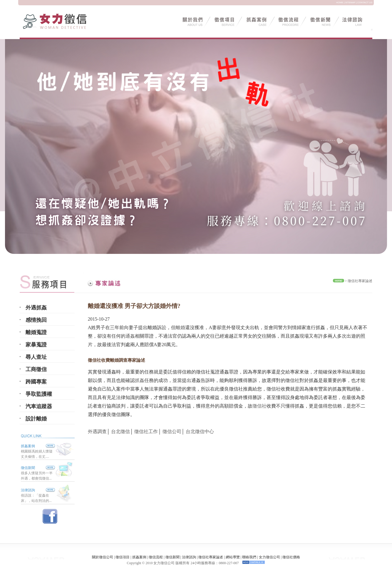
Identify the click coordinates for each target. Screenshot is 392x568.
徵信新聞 (28, 468)
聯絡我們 (249, 557)
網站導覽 (233, 557)
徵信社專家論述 (360, 281)
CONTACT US (365, 2)
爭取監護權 (39, 394)
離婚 (180, 327)
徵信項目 (123, 557)
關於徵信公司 (103, 557)
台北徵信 (120, 432)
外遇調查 (97, 432)
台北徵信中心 (200, 432)
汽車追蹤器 (39, 406)
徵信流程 (156, 557)
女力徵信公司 (269, 557)
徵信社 (259, 406)
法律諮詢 (28, 490)
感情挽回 (36, 320)
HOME (340, 2)
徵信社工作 (146, 432)
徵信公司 (172, 432)
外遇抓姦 (36, 308)
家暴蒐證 (36, 345)
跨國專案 (36, 382)
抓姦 (140, 380)
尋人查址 (36, 357)
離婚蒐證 (36, 332)
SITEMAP (350, 2)
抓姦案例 (38, 446)
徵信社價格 (291, 557)
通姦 (130, 336)
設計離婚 (36, 419)
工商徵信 (36, 369)
